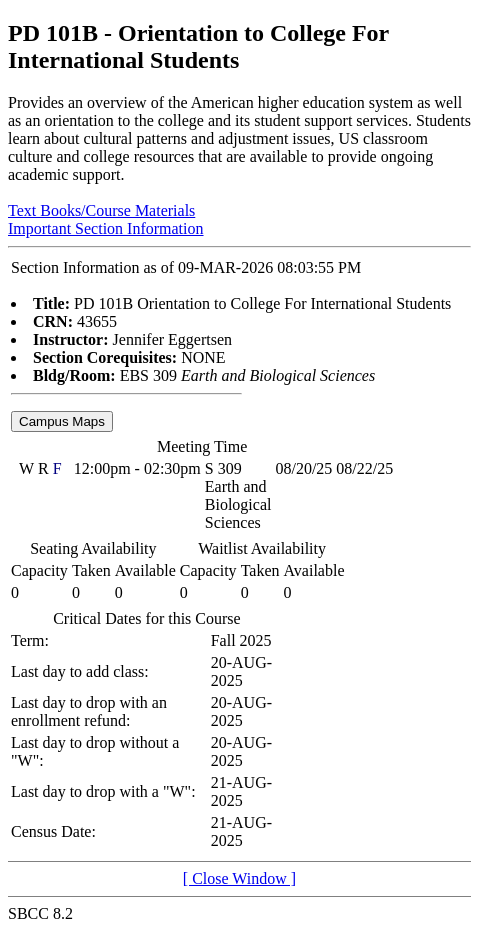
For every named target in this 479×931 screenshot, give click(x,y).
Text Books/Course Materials (101, 210)
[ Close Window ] (239, 878)
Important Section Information (106, 228)
